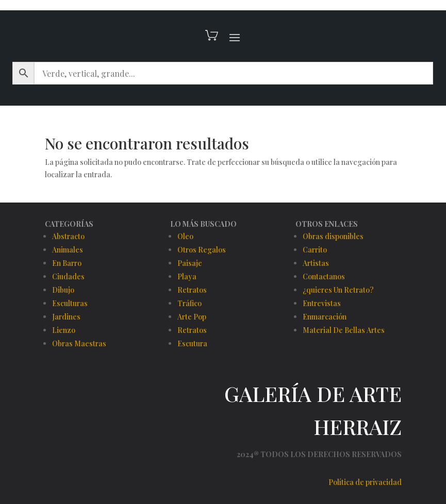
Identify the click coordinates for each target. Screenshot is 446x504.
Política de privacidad (365, 482)
